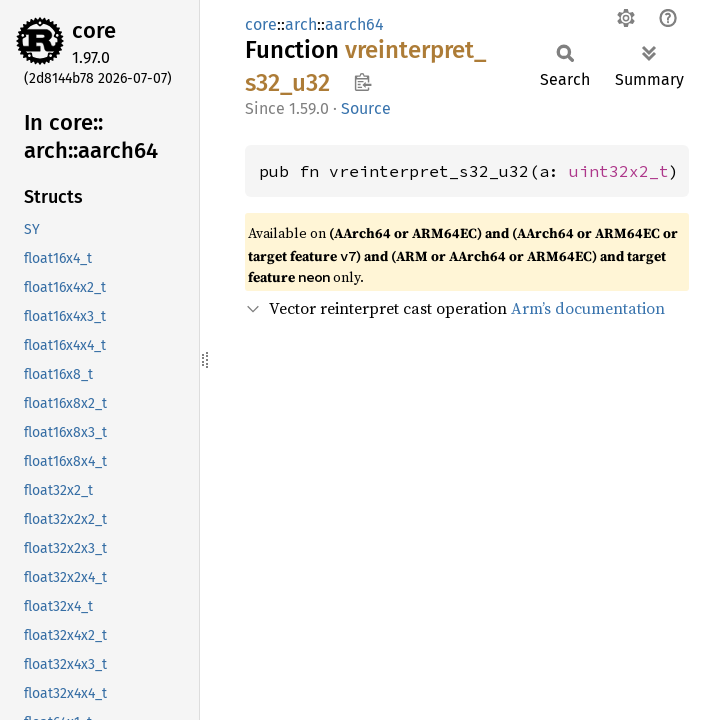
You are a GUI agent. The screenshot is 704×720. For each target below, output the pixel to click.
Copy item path (362, 82)
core (94, 30)
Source (366, 108)
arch (301, 24)
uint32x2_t (619, 171)
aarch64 (354, 24)
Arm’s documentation (588, 308)
